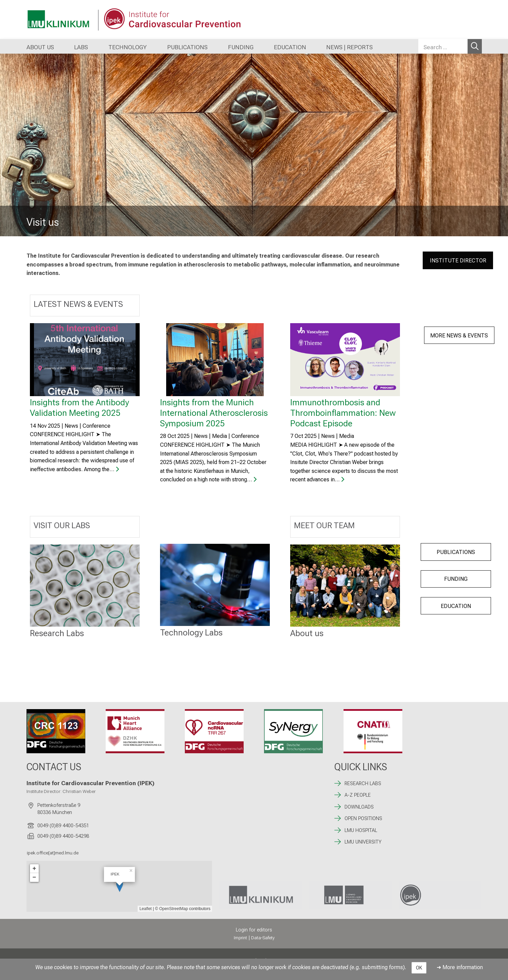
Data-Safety (263, 938)
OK (419, 968)
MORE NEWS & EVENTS (459, 336)
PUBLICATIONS (456, 552)
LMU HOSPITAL (361, 830)
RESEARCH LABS (363, 784)
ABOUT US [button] (40, 47)
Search (475, 46)
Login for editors (254, 930)
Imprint (240, 938)
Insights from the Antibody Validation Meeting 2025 (79, 408)
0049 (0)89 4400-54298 (63, 836)
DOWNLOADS (359, 807)
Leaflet (145, 909)
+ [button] (34, 869)
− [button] (34, 877)
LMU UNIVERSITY (363, 842)
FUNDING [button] (241, 47)
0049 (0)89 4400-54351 (63, 826)
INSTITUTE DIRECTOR (458, 261)
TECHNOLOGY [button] (128, 47)
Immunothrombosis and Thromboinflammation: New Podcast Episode (343, 413)
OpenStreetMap (173, 909)
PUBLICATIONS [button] (187, 47)
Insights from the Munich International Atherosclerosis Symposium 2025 (214, 413)
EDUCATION (456, 606)
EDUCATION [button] (290, 47)
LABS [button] (81, 47)
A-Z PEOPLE (358, 795)
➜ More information (460, 967)
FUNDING (456, 579)
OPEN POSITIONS (363, 819)
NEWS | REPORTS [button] (349, 47)
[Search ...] (443, 46)
